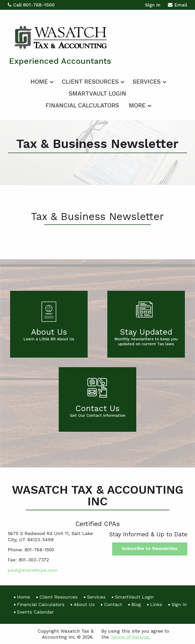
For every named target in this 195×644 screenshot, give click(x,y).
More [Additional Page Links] (137, 105)
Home (39, 82)
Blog (136, 604)
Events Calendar (35, 612)
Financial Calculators (82, 105)
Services (147, 82)
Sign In (153, 5)
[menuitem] (41, 81)
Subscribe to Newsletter (150, 548)
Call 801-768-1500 (31, 5)
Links (156, 604)
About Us (84, 604)
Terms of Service (130, 637)
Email (178, 6)
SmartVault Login (97, 94)
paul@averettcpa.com (33, 570)
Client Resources (90, 82)
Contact (113, 604)
